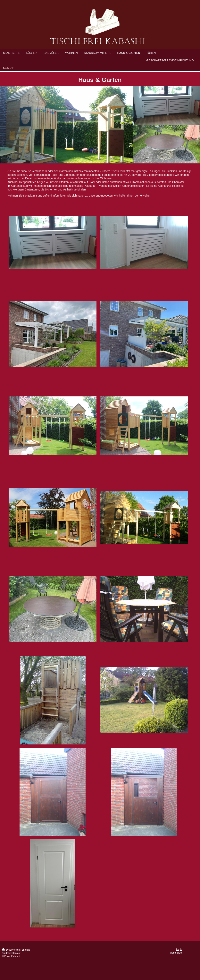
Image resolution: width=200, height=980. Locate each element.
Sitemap (26, 950)
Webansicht (176, 953)
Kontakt (28, 196)
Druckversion (11, 950)
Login (179, 949)
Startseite (7, 953)
